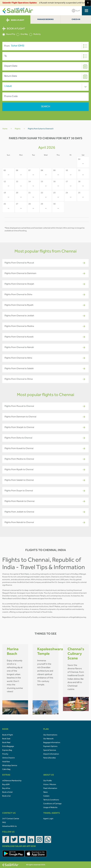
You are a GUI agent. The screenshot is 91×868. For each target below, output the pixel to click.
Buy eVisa (6, 789)
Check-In (76, 20)
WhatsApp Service (10, 766)
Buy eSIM (6, 785)
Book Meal (6, 743)
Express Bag (7, 750)
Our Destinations (50, 735)
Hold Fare (6, 762)
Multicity (35, 34)
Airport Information (51, 754)
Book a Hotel (7, 792)
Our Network (48, 739)
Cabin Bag (6, 770)
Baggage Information (52, 743)
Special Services (50, 750)
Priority (5, 754)
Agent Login (48, 819)
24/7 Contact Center (11, 819)
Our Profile (47, 781)
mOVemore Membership (12, 781)
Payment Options (50, 747)
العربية (76, 11)
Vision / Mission (50, 785)
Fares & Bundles (50, 758)
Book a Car (6, 796)
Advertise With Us (10, 826)
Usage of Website (50, 808)
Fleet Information (50, 789)
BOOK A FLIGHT (15, 20)
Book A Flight (8, 735)
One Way (22, 34)
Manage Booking (45, 20)
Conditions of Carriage (52, 804)
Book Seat (6, 739)
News (45, 792)
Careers (46, 796)
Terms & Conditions (51, 800)
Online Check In (9, 758)
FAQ (4, 823)
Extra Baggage (8, 747)
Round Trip (9, 34)
